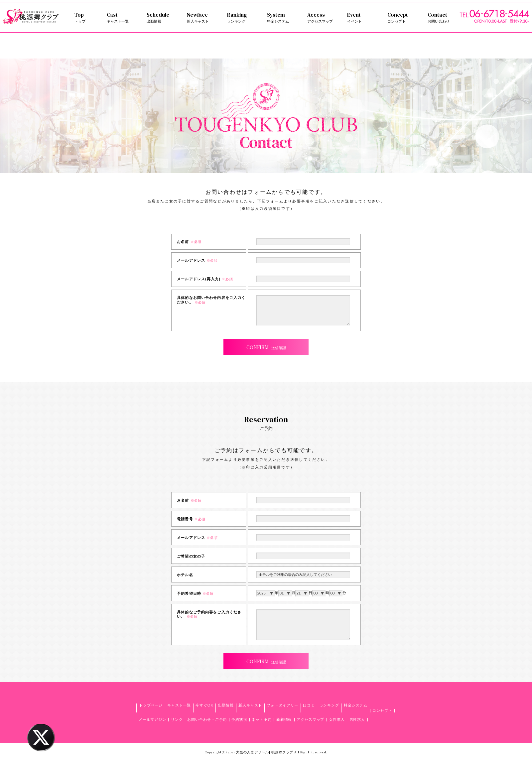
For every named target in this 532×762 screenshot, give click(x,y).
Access (323, 18)
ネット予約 (262, 719)
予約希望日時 (195, 593)
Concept (403, 18)
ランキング (329, 705)
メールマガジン (152, 719)
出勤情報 (226, 705)
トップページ (151, 705)
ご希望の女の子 (191, 556)
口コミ (309, 705)
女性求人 (337, 719)
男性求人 (357, 719)
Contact (444, 18)
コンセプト (382, 710)
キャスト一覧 (179, 705)
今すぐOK (204, 705)
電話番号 (191, 519)
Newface (203, 18)
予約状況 (239, 719)
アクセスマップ (310, 719)
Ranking (243, 18)
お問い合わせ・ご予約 (207, 719)
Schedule (163, 18)
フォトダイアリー (282, 705)
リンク (177, 719)
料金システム (356, 705)
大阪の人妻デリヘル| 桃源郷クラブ (265, 752)
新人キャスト (250, 705)
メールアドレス (197, 260)
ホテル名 (185, 575)
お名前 (189, 242)
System (283, 18)
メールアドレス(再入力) (205, 279)
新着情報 (284, 719)
